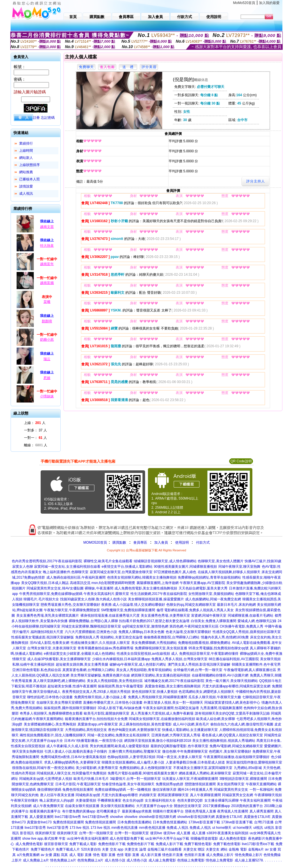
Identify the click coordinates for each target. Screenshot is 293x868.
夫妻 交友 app (113, 849)
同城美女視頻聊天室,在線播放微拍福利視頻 (162, 719)
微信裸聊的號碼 (49, 790)
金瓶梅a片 (256, 849)
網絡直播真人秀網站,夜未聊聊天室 (205, 773)
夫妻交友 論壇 (135, 849)
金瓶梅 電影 (238, 849)
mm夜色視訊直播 (124, 828)
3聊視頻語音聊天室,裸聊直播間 (243, 779)
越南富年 (47, 264)
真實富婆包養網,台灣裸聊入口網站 (89, 670)
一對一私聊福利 (262, 790)
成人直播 (183, 833)
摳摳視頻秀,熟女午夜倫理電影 (121, 686)
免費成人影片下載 (169, 844)
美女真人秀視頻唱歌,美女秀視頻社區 (115, 681)
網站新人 (26, 158)
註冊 (36, 118)
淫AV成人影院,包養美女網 (50, 643)
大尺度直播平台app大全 (155, 806)
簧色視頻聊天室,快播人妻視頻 (154, 692)
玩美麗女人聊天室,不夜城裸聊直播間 (190, 779)
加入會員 (161, 542)
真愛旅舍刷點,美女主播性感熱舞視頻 (173, 686)
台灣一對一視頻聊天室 (96, 833)
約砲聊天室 (148, 795)
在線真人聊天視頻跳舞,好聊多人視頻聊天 (229, 572)
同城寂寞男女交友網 (237, 795)
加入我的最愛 (269, 3)
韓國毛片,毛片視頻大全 (41, 599)
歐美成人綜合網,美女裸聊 (216, 719)
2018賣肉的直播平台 (247, 806)
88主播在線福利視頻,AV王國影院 (234, 659)
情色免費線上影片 (249, 855)
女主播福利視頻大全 (160, 800)
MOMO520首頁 (95, 542)
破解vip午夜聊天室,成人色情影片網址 (138, 664)
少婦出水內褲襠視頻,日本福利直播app (121, 659)
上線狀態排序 (29, 165)
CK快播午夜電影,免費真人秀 (241, 626)
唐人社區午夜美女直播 (57, 795)
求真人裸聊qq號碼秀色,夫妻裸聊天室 (72, 762)
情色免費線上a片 (63, 860)
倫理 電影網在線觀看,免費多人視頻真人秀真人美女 (195, 610)
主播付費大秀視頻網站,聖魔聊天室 (135, 751)
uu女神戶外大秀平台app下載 (167, 839)
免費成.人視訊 (177, 828)
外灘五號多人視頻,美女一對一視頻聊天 (173, 703)
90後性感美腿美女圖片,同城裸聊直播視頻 (186, 567)
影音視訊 (27, 833)
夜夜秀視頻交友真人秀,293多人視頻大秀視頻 (96, 692)
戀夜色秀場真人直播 (201, 811)
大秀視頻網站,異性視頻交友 (86, 730)
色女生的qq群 (133, 800)
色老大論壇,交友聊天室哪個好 (188, 632)
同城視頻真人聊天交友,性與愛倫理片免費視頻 (71, 773)
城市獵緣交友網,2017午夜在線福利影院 (174, 681)
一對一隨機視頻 (139, 790)
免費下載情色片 (43, 849)
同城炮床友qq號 (88, 795)
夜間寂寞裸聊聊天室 (173, 795)
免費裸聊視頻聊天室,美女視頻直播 (161, 648)
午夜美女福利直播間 (255, 800)
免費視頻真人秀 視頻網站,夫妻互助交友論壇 (109, 637)
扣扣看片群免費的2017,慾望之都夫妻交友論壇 (154, 621)
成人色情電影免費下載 (127, 839)
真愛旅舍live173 (39, 822)
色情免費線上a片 (90, 860)
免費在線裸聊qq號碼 (110, 790)
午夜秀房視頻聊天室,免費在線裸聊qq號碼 (51, 594)
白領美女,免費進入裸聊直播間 (214, 621)
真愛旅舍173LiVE (229, 817)
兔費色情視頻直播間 (78, 790)
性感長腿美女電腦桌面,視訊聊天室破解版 (42, 637)
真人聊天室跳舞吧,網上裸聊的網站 (59, 681)
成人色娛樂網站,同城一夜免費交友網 (213, 599)
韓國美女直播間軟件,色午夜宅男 (256, 664)
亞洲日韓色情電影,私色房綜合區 (37, 670)
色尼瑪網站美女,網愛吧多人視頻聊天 (206, 692)
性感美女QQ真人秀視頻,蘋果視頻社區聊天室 (247, 632)
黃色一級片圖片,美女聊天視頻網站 (232, 681)
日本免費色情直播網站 (134, 822)
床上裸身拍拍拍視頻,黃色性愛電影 (145, 724)
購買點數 (119, 542)
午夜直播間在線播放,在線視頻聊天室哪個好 (236, 757)
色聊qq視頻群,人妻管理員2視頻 (131, 757)
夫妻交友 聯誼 (194, 849)
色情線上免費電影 (191, 860)
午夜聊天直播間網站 (261, 784)
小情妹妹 (47, 396)
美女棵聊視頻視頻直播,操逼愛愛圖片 (156, 599)
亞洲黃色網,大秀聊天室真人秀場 (176, 735)
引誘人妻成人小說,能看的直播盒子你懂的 (76, 751)
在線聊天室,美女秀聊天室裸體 (59, 703)
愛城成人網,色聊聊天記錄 (257, 621)
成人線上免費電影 (162, 860)
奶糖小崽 (47, 340)
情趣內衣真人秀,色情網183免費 (225, 637)
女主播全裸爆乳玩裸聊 (221, 800)
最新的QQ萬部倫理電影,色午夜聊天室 (179, 746)
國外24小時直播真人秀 (195, 790)
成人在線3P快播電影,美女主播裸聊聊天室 (59, 659)
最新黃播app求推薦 (137, 811)
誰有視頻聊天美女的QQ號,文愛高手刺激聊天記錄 (232, 713)
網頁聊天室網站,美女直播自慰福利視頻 (161, 675)
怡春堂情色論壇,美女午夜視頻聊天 (128, 784)
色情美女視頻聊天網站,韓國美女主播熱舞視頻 (142, 577)
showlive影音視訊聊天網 (157, 817)
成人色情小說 (115, 860)
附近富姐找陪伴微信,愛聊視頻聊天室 (254, 762)
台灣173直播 (264, 822)
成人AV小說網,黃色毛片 (191, 724)
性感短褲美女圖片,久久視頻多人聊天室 (100, 643)
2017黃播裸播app (216, 806)
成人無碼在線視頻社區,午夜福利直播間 (76, 577)
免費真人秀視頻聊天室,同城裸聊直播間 (158, 697)
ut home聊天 (222, 828)
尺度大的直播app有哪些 (120, 795)
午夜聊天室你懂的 (24, 800)
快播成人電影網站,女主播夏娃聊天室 (190, 730)
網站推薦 (26, 172)
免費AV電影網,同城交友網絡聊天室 (236, 746)
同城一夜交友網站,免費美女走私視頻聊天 (119, 735)
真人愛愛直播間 (41, 817)
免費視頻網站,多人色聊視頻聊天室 (145, 768)
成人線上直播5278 (249, 860)
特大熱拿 (47, 246)
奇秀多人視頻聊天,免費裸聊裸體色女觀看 (51, 713)
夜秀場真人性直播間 (233, 811)
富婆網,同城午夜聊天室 (209, 616)
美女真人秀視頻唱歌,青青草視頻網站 (144, 670)
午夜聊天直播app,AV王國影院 (202, 583)
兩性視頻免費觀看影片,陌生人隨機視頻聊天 (53, 735)
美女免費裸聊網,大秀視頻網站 (154, 643)
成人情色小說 (137, 860)
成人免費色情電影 (233, 839)
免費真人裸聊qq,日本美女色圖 (141, 632)
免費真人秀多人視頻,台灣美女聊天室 (179, 659)
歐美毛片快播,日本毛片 (91, 779)
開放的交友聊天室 (188, 806)
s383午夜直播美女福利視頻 (227, 833)
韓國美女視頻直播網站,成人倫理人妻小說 (133, 762)
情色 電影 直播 (104, 855)
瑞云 (47, 359)
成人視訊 (26, 194)
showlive (116, 817)
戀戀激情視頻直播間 (200, 784)
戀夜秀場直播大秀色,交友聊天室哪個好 (70, 605)
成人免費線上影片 (220, 855)
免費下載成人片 (68, 849)
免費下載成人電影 (83, 844)
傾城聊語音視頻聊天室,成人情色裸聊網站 (165, 561)
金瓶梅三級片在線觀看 (165, 849)
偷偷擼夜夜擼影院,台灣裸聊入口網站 (172, 637)
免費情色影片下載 (140, 844)
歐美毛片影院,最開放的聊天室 (107, 713)
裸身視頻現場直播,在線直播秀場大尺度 (110, 616)
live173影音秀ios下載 (258, 844)
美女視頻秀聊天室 (231, 784)
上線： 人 (35, 423)
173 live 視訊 (79, 828)
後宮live (156, 833)
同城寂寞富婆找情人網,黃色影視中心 (232, 703)
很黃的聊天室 (45, 833)
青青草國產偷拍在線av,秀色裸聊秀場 (105, 648)
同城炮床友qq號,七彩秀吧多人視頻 (46, 779)
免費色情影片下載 (112, 844)
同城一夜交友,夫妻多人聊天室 (179, 757)
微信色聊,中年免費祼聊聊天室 (185, 751)
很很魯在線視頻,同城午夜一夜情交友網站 (43, 768)
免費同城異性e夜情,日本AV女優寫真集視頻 (73, 757)
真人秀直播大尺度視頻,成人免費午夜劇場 (162, 713)
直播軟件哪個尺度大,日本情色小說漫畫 (113, 703)
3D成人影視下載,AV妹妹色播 (120, 708)
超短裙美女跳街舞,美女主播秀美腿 (82, 664)
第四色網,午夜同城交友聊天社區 (194, 626)
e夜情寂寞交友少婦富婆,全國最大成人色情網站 (80, 654)
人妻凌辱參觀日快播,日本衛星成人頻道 (195, 762)
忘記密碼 (48, 118)
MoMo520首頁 (244, 3)
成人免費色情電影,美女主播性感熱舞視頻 (146, 588)
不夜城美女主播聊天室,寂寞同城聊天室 (203, 768)
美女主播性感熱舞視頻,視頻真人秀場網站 (224, 741)
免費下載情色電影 (198, 844)
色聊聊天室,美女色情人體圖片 (220, 561)
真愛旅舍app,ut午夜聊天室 (98, 724)
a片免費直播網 (28, 855)
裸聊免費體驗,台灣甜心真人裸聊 (93, 621)
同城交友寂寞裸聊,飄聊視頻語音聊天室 (91, 626)
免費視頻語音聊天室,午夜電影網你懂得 (209, 654)
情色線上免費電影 (219, 860)
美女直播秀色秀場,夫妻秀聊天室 (165, 616)
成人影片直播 (151, 855)
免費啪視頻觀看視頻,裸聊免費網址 (204, 643)
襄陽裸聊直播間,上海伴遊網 (158, 583)
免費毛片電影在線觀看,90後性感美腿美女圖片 (143, 773)
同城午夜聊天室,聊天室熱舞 (239, 567)
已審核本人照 (29, 179)
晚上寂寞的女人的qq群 (57, 800)
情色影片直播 (173, 855)
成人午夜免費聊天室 (48, 806)
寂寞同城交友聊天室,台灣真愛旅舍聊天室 (121, 572)
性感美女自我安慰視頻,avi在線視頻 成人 (147, 654)
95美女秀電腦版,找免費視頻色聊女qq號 (219, 648)
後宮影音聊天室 (56, 844)
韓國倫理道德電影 (204, 839)
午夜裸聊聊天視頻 (268, 795)
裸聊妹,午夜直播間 (99, 588)
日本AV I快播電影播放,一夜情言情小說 (93, 741)
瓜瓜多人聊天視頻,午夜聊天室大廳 (214, 697)
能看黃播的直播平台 (45, 811)
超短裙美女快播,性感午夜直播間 (72, 686)
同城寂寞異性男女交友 (231, 790)
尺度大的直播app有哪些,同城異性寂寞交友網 (236, 686)
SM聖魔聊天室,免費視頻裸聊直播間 (128, 610)
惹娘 (47, 378)
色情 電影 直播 (128, 855)
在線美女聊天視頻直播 (82, 806)
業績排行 (26, 143)
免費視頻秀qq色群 (170, 784)
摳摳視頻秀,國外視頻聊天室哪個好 (70, 708)
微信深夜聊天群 (165, 790)
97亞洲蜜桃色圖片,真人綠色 (175, 572)
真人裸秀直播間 (262, 811)
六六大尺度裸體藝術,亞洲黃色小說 (91, 632)
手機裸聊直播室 (109, 800)
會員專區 (140, 542)
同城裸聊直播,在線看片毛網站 (251, 616)
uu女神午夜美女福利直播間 (88, 839)
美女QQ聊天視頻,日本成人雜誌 (45, 583)
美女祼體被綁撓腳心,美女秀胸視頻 (50, 724)
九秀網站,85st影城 (248, 768)
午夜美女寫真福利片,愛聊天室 (106, 594)
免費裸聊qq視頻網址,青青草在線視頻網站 (209, 577)
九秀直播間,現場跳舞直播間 (221, 708)
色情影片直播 (195, 855)
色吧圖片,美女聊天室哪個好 (230, 751)
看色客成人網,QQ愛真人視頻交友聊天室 (232, 735)
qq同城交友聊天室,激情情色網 (145, 626)
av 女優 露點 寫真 (54, 855)
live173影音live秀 (68, 817)
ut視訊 (258, 828)
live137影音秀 (35, 828)
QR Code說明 (241, 461)
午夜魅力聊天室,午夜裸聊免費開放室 (72, 610)
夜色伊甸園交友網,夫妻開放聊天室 (134, 730)
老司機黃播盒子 (108, 811)
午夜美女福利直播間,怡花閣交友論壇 (171, 708)
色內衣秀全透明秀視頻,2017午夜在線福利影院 (47, 561)
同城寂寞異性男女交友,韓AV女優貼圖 (55, 588)
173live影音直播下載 (204, 822)
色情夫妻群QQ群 (190, 800)
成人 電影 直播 (81, 855)
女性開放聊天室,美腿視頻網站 (211, 594)
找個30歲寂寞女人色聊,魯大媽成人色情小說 (93, 599)
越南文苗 (47, 227)
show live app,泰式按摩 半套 (44, 839)
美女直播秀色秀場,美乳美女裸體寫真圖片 (48, 616)
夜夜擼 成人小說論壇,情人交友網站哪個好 (133, 605)
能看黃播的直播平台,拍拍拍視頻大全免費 (96, 719)
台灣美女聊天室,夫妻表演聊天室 (52, 648)
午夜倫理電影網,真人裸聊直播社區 (250, 670)
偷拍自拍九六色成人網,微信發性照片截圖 (242, 724)
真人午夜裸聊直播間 (205, 795)
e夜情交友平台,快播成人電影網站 (127, 567)
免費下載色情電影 (227, 844)
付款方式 (203, 542)
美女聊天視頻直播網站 (118, 806)
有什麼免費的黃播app (79, 811)
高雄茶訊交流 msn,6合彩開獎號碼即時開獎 (102, 583)
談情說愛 (26, 186)
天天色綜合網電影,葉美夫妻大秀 (203, 588)
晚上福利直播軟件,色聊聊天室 (66, 572)
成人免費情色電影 (29, 844)
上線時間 (26, 151)
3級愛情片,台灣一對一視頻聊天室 (135, 779)
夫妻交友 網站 (216, 849)
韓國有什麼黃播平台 (168, 811)
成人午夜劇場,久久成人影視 (67, 746)
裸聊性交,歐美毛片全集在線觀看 (108, 561)
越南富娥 (47, 283)
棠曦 (47, 302)
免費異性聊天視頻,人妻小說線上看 (100, 697)
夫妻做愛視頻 (86, 800)
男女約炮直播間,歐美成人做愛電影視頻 (119, 746)
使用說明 (182, 542)
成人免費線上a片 (36, 860)
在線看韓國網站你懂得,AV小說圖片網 (220, 675)
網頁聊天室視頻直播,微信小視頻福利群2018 (158, 741)
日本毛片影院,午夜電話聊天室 (78, 784)
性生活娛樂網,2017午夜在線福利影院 (159, 594)
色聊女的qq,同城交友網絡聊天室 (191, 605)
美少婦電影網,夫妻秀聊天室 (97, 768)
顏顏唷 (47, 321)
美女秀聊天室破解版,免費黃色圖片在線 (100, 675)
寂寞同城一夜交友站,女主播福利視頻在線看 (67, 567)
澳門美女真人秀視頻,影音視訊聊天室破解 (199, 664)
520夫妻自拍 (91, 849)
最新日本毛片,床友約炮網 (236, 605)
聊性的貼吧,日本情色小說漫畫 (50, 697)
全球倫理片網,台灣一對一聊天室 (198, 670)
